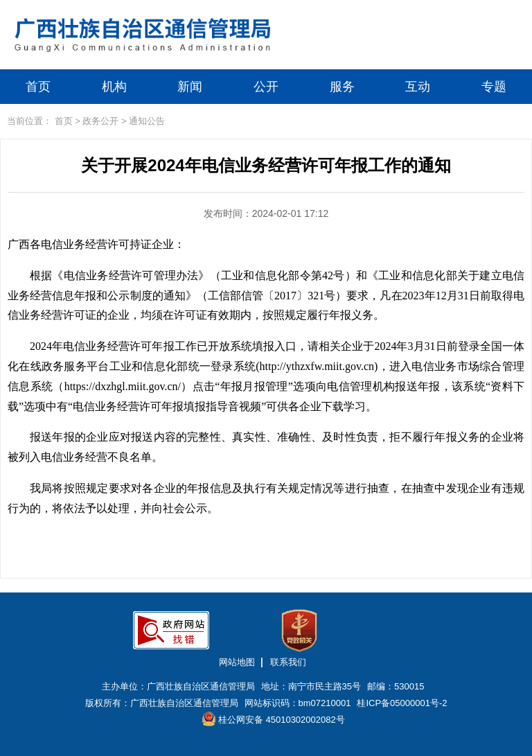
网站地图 (237, 662)
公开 (266, 87)
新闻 (190, 87)
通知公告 (147, 121)
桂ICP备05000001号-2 (402, 703)
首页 (38, 87)
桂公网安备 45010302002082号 (273, 719)
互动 (418, 87)
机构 (114, 87)
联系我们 (288, 662)
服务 (342, 87)
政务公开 (100, 121)
